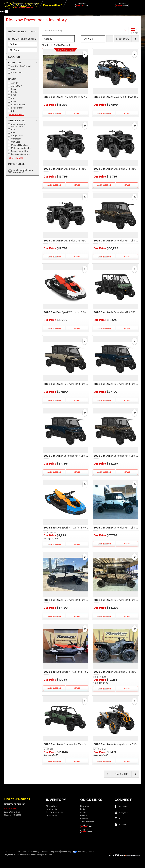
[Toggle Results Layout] (135, 30)
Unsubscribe (9, 852)
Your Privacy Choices (84, 852)
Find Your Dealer (17, 799)
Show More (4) (16, 158)
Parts (83, 809)
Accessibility (66, 852)
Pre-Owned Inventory (55, 812)
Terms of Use (21, 852)
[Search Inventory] (125, 30)
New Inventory (52, 809)
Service (84, 812)
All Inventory (51, 806)
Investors (84, 818)
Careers (84, 815)
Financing (85, 806)
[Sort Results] (58, 39)
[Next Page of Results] (136, 39)
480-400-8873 (10, 809)
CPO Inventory (52, 815)
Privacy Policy (33, 852)
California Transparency (50, 852)
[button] (22, 39)
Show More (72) (17, 115)
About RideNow (87, 821)
